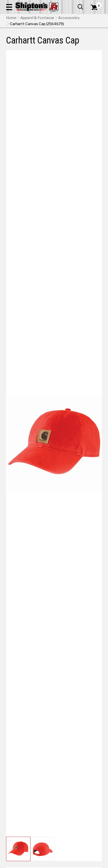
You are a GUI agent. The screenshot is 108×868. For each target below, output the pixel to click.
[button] (9, 7)
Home (11, 18)
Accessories (69, 18)
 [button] (80, 7)
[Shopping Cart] (96, 7)
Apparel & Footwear (37, 18)
